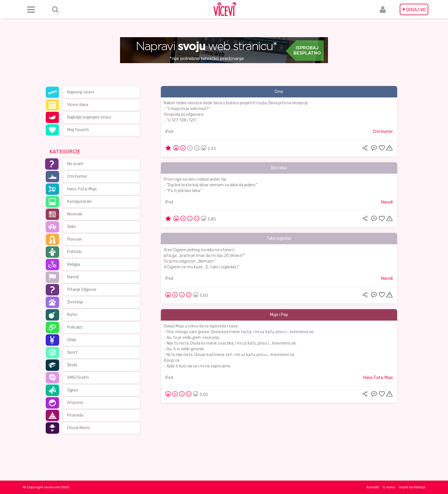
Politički (74, 252)
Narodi (73, 277)
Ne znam (75, 164)
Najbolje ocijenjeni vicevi (89, 117)
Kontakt (373, 487)
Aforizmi (75, 403)
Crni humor (77, 176)
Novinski (75, 214)
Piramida (75, 415)
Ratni (72, 315)
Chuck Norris (79, 428)
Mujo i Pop (279, 315)
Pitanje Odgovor (82, 290)
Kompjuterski (79, 202)
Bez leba (279, 168)
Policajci (75, 327)
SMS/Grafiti (78, 378)
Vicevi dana (78, 105)
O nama (389, 487)
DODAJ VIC (414, 9)
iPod (169, 132)
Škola (72, 365)
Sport (72, 352)
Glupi (72, 340)
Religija (74, 264)
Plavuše (74, 239)
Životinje (75, 302)
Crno (279, 92)
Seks (72, 227)
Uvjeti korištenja (412, 487)
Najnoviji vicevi (81, 92)
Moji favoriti (78, 130)
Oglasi (73, 390)
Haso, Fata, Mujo (82, 189)
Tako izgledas (279, 238)
